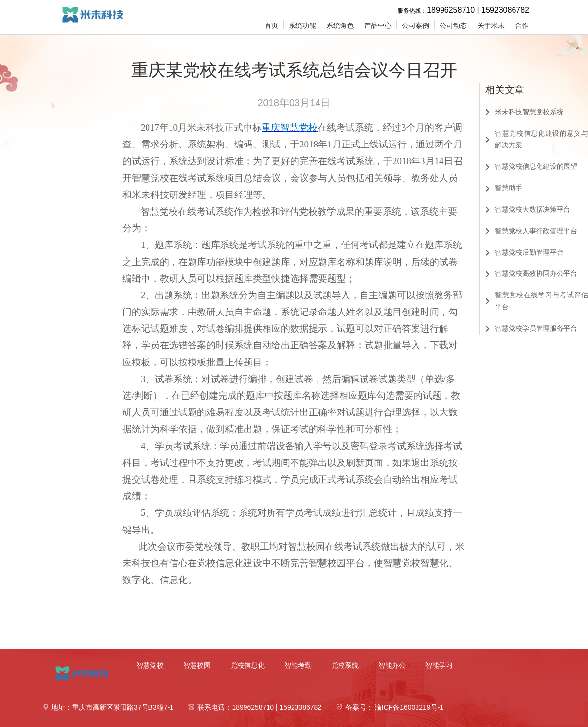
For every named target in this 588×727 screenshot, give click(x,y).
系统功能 (302, 25)
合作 (522, 25)
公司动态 (453, 25)
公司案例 (416, 25)
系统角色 (340, 25)
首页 (271, 25)
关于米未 (491, 25)
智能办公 (392, 665)
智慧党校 (150, 665)
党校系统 (345, 665)
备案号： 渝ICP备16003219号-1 (394, 707)
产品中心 (378, 25)
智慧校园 (197, 665)
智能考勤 (298, 665)
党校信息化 (247, 665)
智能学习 (439, 665)
